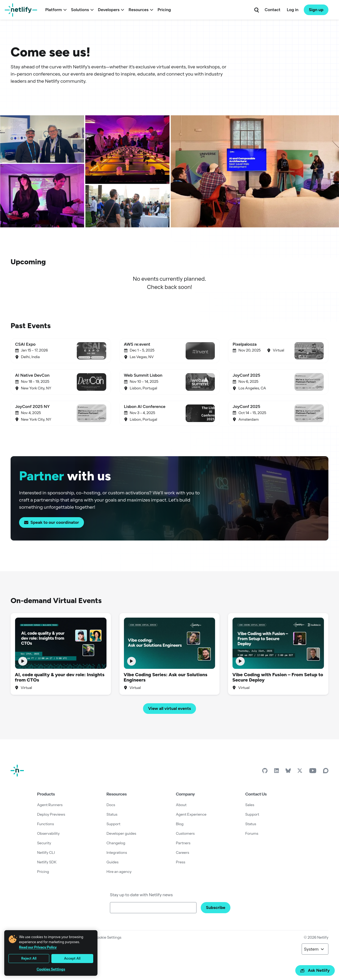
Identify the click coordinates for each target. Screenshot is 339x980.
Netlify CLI (46, 852)
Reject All (29, 958)
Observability (48, 833)
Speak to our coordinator (52, 522)
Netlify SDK (47, 862)
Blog (180, 824)
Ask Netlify (315, 970)
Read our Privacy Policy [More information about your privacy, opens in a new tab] (38, 947)
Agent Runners (50, 805)
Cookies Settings (51, 969)
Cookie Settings (108, 937)
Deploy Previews (51, 814)
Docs (111, 805)
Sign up (316, 10)
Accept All (72, 958)
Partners (183, 843)
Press (180, 862)
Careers (182, 852)
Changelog (116, 843)
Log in (293, 10)
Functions (46, 824)
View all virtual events (169, 708)
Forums (252, 833)
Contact (272, 10)
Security (44, 843)
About (181, 805)
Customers (185, 833)
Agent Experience (191, 814)
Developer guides (121, 833)
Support (113, 824)
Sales (250, 805)
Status (112, 814)
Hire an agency (119, 872)
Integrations (117, 852)
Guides (112, 862)
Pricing (164, 10)
